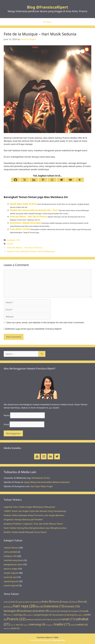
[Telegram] (61, 180)
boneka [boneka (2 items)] (37, 602)
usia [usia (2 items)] (73, 625)
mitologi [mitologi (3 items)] (65, 611)
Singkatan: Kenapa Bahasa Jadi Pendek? (23, 519)
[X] (25, 180)
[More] (80, 180)
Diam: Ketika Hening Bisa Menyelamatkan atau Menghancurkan (35, 528)
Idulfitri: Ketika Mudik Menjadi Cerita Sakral (25, 532)
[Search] (42, 354)
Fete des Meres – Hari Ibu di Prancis (29, 217)
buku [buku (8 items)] (47, 601)
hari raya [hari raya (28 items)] (24, 606)
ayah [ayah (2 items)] (21, 602)
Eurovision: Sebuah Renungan (26, 223)
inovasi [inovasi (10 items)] (72, 606)
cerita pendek (10, 552)
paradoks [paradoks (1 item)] (30, 615)
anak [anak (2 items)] (7, 602)
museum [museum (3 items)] (76, 611)
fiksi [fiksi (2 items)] (75, 602)
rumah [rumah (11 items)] (68, 619)
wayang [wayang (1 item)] (7, 629)
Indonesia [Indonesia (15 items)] (54, 606)
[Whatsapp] (52, 180)
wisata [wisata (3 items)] (15, 628)
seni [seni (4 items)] (19, 625)
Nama (7, 415)
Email (6, 424)
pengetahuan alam (13, 564)
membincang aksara (14, 560)
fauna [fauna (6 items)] (57, 602)
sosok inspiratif (11, 585)
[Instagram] (44, 456)
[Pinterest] (43, 180)
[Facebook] (15, 180)
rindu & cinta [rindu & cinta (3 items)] (53, 619)
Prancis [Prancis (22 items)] (16, 619)
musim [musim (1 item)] (10, 615)
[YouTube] (37, 456)
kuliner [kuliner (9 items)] (42, 611)
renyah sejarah (11, 573)
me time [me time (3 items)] (54, 611)
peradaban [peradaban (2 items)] (61, 615)
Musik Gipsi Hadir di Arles (23, 204)
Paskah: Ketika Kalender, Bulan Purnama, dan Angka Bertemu (34, 515)
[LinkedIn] (50, 456)
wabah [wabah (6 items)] (82, 624)
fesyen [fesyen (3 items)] (67, 602)
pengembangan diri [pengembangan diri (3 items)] (44, 615)
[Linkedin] (34, 180)
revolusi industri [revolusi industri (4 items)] (35, 619)
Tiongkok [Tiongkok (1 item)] (50, 625)
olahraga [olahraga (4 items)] (20, 615)
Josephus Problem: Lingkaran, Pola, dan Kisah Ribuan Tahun (33, 524)
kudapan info (14, 240)
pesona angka (11, 569)
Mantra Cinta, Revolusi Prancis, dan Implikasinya (31, 251)
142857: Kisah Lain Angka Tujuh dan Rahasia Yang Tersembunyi (35, 511)
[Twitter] (57, 456)
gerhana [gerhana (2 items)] (8, 607)
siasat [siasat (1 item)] (26, 625)
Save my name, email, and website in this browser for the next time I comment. (45, 322)
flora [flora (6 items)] (83, 602)
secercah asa (10, 577)
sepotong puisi (11, 581)
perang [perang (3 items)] (71, 615)
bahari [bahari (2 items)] (29, 602)
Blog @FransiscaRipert (48, 7)
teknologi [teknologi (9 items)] (37, 624)
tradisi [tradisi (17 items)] (62, 624)
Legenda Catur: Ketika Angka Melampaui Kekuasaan (29, 507)
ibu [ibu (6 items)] (40, 606)
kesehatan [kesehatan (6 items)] (28, 611)
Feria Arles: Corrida (20, 229)
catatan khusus (11, 548)
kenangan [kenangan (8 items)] (12, 611)
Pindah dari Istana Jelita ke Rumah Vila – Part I (34, 210)
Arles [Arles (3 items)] (14, 602)
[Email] (70, 180)
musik (10, 244)
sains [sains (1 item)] (13, 625)
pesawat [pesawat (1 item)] (80, 615)
